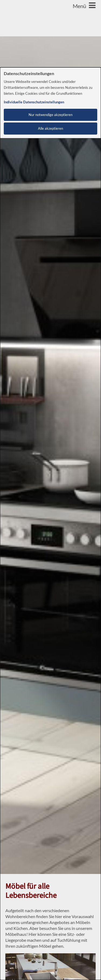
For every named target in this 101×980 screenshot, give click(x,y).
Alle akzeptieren (50, 129)
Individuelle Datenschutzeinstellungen (34, 102)
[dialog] (50, 524)
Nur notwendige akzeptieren (50, 115)
